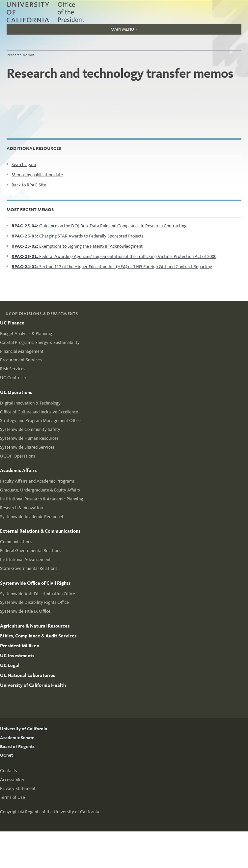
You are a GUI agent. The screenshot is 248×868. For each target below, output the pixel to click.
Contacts (9, 771)
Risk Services (13, 369)
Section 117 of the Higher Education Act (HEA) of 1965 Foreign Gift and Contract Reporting (112, 267)
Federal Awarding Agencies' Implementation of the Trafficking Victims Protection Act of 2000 (114, 256)
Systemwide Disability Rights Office (34, 602)
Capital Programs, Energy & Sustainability (40, 342)
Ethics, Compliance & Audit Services (38, 636)
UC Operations (16, 392)
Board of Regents (17, 747)
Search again (24, 165)
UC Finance (12, 323)
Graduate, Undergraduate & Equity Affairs (40, 490)
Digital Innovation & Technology (30, 403)
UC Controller (13, 378)
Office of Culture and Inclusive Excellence (39, 412)
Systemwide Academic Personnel (31, 517)
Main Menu (72, 31)
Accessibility (12, 780)
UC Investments (17, 656)
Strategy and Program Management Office (40, 420)
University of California (24, 729)
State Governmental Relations (29, 568)
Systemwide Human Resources (29, 438)
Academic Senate (17, 738)
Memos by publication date (37, 175)
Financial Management (22, 351)
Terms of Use (13, 797)
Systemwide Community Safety (30, 429)
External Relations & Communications (40, 531)
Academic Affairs (18, 470)
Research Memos (21, 55)
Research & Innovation (21, 508)
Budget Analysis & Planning (26, 334)
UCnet (6, 755)
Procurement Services (21, 360)
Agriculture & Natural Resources (35, 626)
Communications (16, 542)
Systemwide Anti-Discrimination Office (38, 594)
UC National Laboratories (28, 675)
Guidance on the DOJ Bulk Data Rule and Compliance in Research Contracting (99, 226)
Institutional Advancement (25, 560)
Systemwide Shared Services (27, 447)
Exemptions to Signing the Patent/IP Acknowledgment (77, 246)
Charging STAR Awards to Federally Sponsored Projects (78, 236)
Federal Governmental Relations (31, 551)
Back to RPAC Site (29, 185)
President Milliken (20, 646)
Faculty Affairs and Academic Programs (37, 481)
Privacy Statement (18, 788)
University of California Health (33, 685)
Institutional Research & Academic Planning (41, 499)
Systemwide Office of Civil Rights (35, 583)
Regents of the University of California (62, 812)
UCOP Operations (18, 456)
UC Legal (10, 665)
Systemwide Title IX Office (25, 611)
